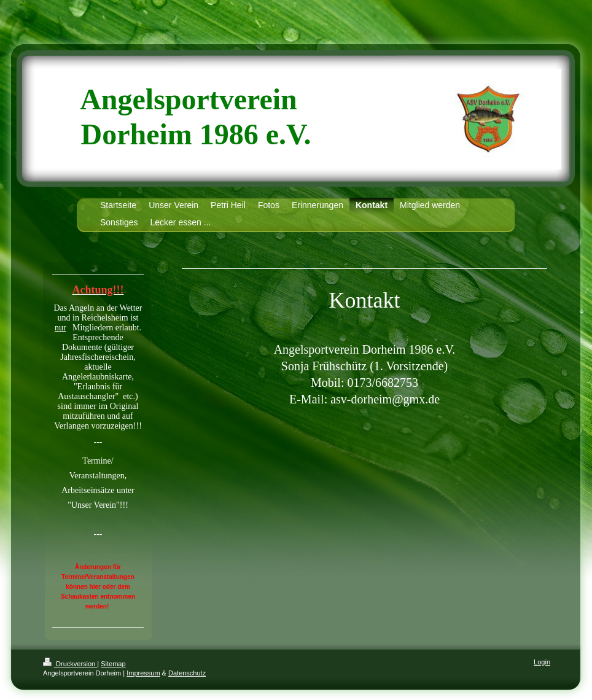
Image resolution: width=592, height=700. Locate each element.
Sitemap (113, 664)
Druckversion (70, 664)
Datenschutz (187, 673)
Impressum (143, 673)
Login (542, 662)
